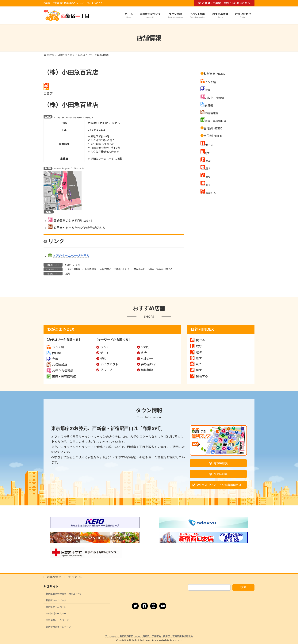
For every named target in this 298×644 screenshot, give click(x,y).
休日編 (54, 353)
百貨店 (68, 265)
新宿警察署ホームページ (58, 627)
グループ (106, 370)
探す (196, 370)
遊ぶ (196, 352)
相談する (199, 376)
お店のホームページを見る (71, 256)
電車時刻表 (221, 463)
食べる (197, 340)
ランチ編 (55, 347)
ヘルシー (147, 358)
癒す (196, 358)
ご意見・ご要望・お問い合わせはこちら (224, 3)
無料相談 (147, 370)
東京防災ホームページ (57, 613)
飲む (196, 346)
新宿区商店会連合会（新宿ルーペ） (64, 594)
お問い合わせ (54, 577)
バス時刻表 (221, 474)
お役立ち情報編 (72, 269)
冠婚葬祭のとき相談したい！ (115, 269)
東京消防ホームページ (57, 620)
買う (78, 265)
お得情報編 (90, 269)
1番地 (67, 274)
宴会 (144, 353)
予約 (103, 358)
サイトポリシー (76, 577)
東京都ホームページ (56, 607)
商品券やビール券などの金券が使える (153, 269)
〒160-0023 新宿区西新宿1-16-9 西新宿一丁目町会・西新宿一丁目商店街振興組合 (149, 636)
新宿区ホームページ (56, 600)
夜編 (52, 359)
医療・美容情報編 (61, 376)
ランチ (105, 347)
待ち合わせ (148, 364)
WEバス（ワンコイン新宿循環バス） (221, 485)
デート (105, 353)
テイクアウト (109, 364)
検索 (243, 587)
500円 (145, 347)
